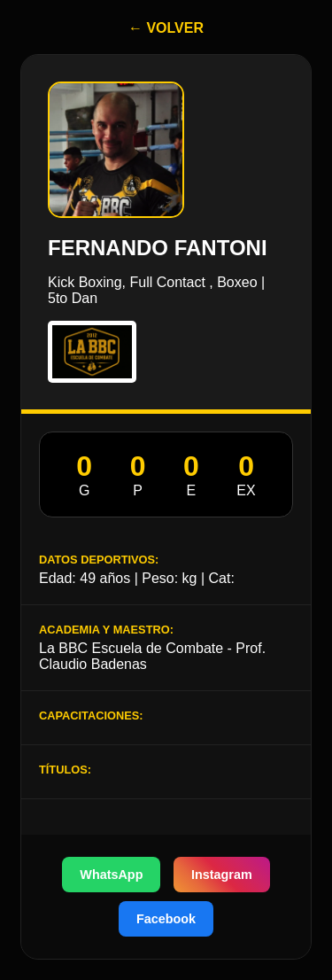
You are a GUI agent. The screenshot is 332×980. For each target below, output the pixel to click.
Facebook (166, 919)
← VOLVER (166, 28)
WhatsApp (111, 875)
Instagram (222, 875)
